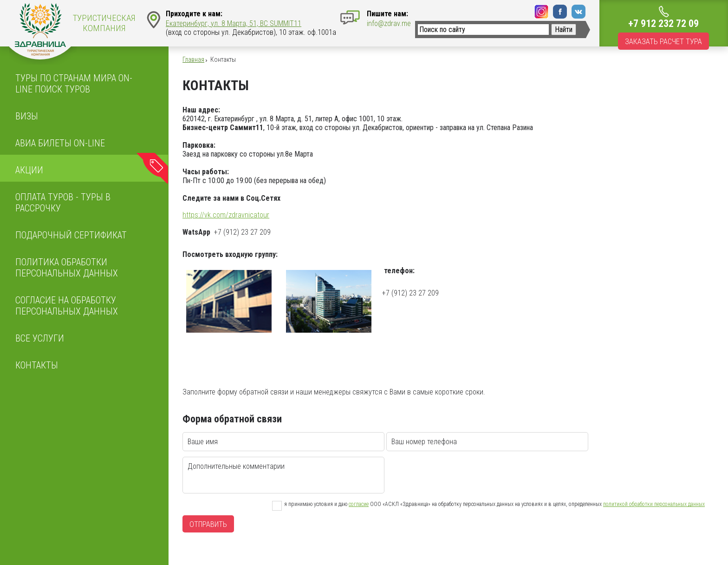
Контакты (37, 365)
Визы (27, 116)
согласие (359, 504)
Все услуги (40, 338)
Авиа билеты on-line (60, 143)
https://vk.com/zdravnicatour (226, 215)
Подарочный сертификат (71, 235)
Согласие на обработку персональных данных (67, 306)
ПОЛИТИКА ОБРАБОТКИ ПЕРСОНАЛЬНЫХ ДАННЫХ (67, 268)
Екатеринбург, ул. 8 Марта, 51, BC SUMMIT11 (234, 23)
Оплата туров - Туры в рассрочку (63, 203)
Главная (193, 59)
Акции (29, 170)
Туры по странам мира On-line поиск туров (74, 84)
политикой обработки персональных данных (654, 504)
